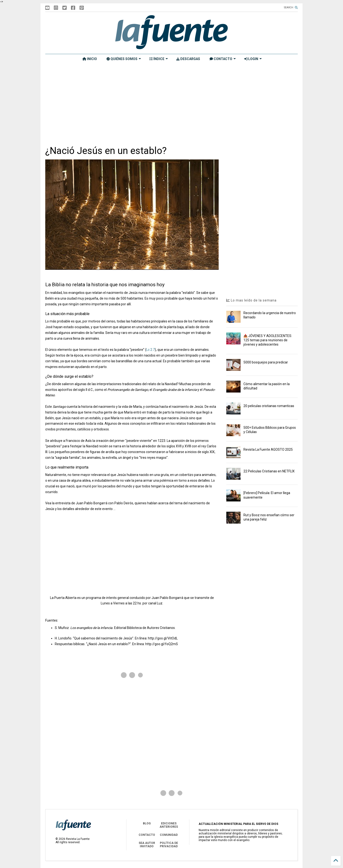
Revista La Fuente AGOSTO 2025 (268, 449)
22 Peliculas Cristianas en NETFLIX (269, 471)
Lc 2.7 (151, 350)
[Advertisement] (171, 104)
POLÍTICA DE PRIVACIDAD (169, 845)
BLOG (147, 823)
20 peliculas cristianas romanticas (269, 406)
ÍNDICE (159, 59)
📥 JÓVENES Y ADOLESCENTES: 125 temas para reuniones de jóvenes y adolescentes (268, 340)
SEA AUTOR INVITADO (147, 845)
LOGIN (253, 59)
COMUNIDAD (169, 835)
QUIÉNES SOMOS (124, 59)
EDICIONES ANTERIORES (169, 825)
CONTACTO (223, 59)
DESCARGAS (188, 59)
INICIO (90, 59)
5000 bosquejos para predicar (266, 362)
